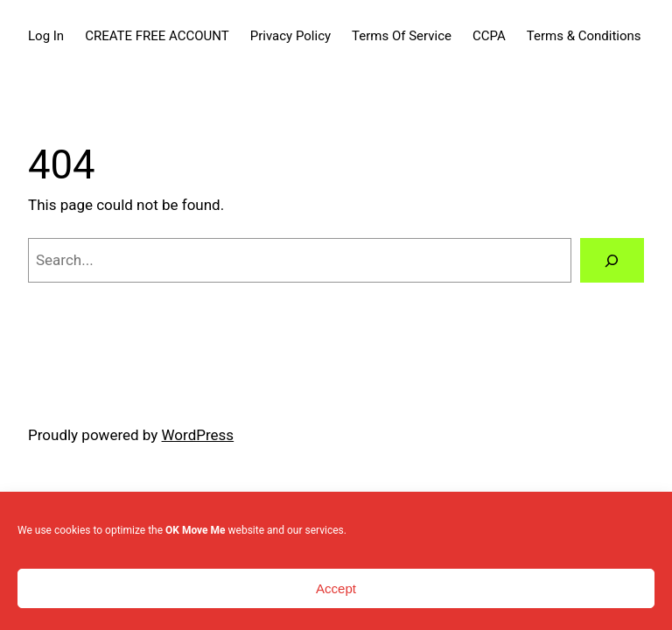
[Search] (612, 260)
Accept (336, 588)
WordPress (198, 435)
